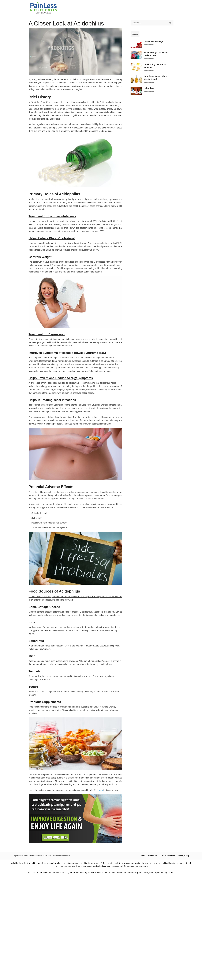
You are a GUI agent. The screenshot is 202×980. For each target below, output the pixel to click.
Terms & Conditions (167, 856)
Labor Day (149, 88)
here (101, 790)
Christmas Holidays (154, 41)
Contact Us (153, 856)
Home (143, 856)
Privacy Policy (184, 856)
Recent (135, 34)
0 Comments (149, 44)
